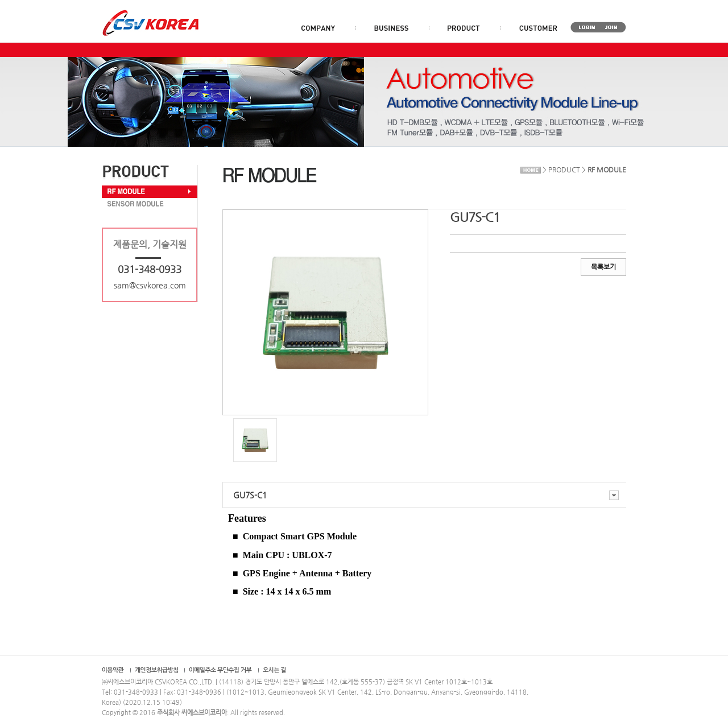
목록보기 (603, 267)
